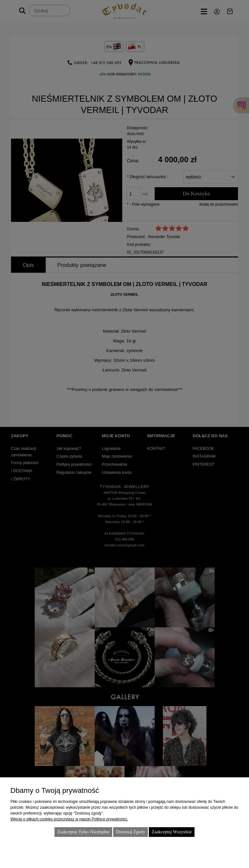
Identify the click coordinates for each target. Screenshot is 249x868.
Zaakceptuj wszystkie (172, 832)
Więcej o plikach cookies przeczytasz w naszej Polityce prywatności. (69, 819)
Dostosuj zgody (131, 832)
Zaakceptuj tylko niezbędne (83, 832)
